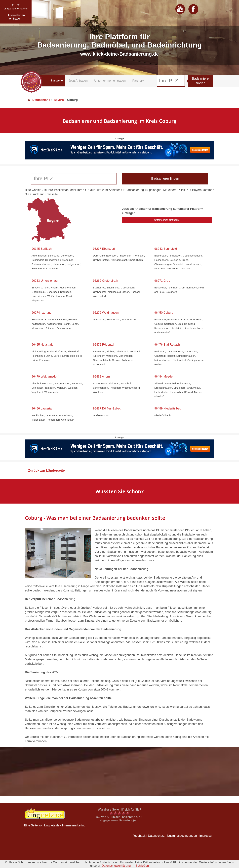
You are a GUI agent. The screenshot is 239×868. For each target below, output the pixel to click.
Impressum (207, 836)
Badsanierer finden (201, 81)
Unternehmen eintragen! (167, 220)
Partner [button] (138, 81)
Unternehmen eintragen (110, 81)
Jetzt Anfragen (78, 81)
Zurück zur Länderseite (46, 470)
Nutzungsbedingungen (182, 836)
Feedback (139, 836)
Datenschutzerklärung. (117, 866)
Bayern (59, 100)
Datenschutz (156, 836)
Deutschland (39, 100)
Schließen (142, 866)
